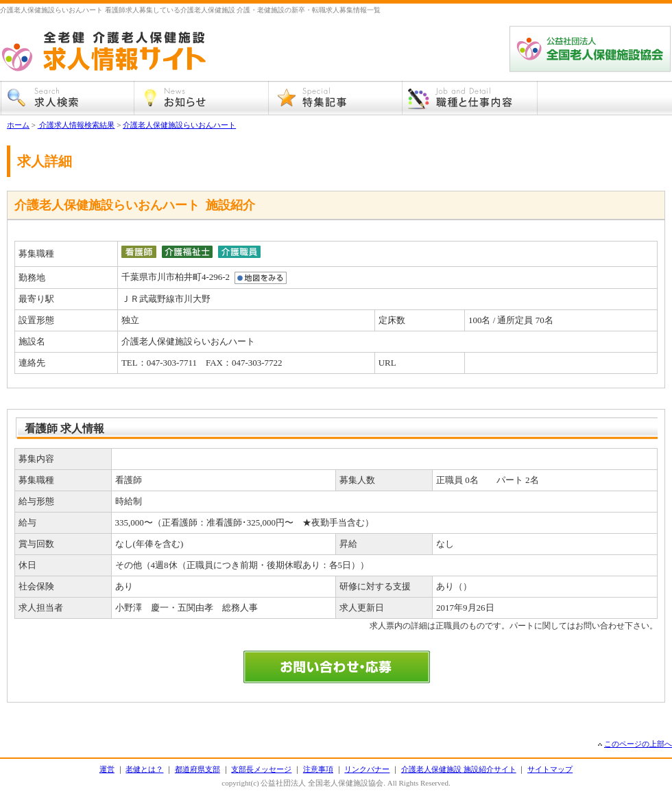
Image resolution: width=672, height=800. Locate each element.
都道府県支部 (197, 769)
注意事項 (318, 769)
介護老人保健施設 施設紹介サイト (459, 769)
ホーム (18, 125)
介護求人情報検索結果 (76, 125)
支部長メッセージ (261, 769)
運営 (107, 769)
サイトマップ (550, 769)
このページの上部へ (638, 744)
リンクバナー (367, 769)
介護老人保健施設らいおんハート (179, 125)
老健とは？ (144, 769)
